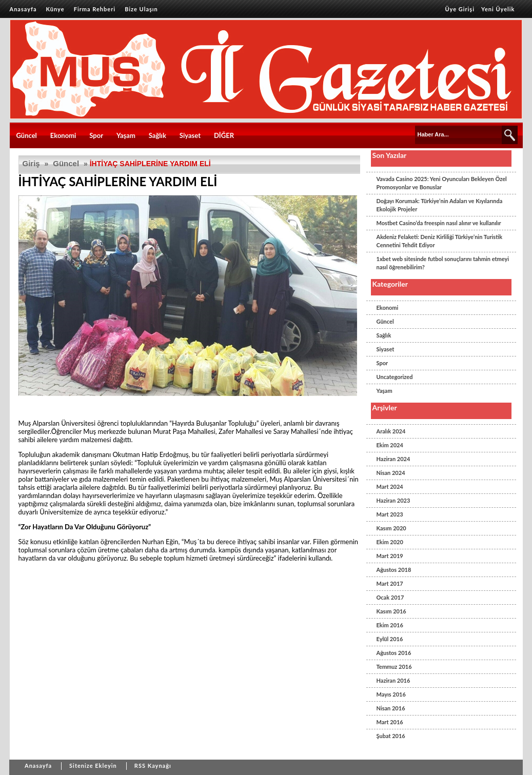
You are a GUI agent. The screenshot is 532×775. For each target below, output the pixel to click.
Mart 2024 (390, 486)
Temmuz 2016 (394, 667)
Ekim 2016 (390, 625)
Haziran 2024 (393, 459)
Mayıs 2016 (391, 694)
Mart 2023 (390, 514)
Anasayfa (23, 9)
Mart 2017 (390, 583)
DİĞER (224, 135)
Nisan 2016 (391, 708)
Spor (96, 135)
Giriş (31, 163)
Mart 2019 (390, 556)
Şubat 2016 (391, 736)
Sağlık (157, 135)
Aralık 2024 (391, 431)
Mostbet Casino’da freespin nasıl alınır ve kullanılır (439, 223)
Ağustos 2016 (394, 653)
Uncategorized (395, 377)
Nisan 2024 (391, 473)
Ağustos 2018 (394, 570)
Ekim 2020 (390, 542)
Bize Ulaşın (141, 9)
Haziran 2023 (393, 500)
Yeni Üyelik (498, 9)
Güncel (27, 135)
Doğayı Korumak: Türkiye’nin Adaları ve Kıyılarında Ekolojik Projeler (440, 205)
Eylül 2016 (390, 639)
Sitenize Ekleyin (93, 766)
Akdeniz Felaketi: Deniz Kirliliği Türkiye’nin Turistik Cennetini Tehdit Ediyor (440, 241)
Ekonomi (63, 135)
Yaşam (126, 135)
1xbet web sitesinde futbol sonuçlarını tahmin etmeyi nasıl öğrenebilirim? (443, 263)
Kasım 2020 (391, 528)
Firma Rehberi (95, 9)
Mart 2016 (390, 722)
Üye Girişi (460, 9)
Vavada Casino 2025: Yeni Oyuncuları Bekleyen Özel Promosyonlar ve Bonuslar (442, 183)
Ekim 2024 (390, 445)
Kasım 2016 (391, 611)
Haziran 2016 (393, 680)
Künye (55, 9)
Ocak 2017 (390, 597)
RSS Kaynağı (153, 766)
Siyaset (190, 135)
